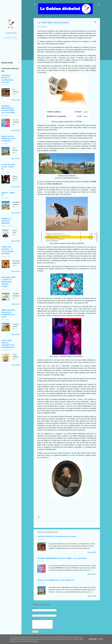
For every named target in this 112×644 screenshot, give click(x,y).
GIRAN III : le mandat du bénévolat (7, 221)
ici (56, 389)
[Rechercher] (99, 5)
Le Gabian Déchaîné (11, 33)
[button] (95, 22)
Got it (101, 639)
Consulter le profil (11, 38)
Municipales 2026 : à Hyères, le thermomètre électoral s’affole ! (8, 282)
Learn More (93, 639)
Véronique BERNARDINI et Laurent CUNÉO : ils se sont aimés (62, 558)
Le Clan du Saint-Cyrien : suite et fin (8, 167)
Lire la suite (92, 552)
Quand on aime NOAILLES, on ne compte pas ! (56, 580)
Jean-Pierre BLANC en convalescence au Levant (57, 536)
